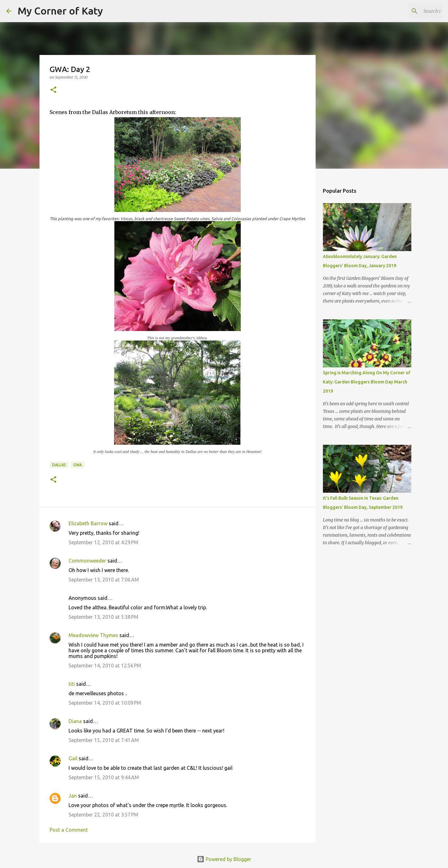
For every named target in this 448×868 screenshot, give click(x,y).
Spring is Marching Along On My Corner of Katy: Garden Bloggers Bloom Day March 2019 (367, 382)
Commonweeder (87, 561)
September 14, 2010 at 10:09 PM (105, 703)
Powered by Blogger (224, 859)
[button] (53, 90)
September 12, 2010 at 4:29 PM (103, 542)
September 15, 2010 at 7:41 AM (104, 740)
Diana (75, 721)
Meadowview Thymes (93, 635)
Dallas (59, 465)
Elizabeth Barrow (88, 523)
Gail (73, 758)
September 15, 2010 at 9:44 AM (104, 777)
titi (72, 684)
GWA (78, 465)
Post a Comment (69, 830)
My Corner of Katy (60, 11)
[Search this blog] (410, 11)
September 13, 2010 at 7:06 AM (104, 580)
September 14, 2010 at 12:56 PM (105, 666)
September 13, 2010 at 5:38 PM (103, 617)
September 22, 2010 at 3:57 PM (103, 815)
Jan (73, 796)
